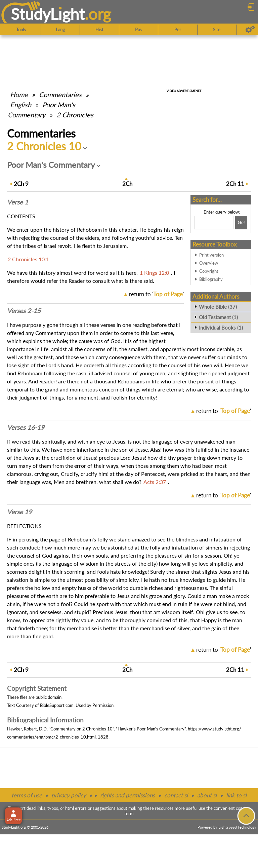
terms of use (27, 795)
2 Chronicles (75, 115)
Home (19, 95)
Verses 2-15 (24, 311)
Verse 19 (19, 512)
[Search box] (214, 223)
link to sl (236, 795)
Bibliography (211, 279)
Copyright (209, 271)
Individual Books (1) (221, 328)
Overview (209, 263)
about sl (207, 795)
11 (235, 184)
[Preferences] (250, 30)
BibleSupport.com (57, 705)
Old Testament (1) (218, 317)
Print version (211, 255)
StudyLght (48, 14)
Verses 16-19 (26, 427)
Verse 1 (18, 202)
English (21, 105)
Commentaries (60, 95)
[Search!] (241, 223)
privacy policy (69, 795)
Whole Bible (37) (218, 307)
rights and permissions (127, 795)
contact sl (176, 795)
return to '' (156, 294)
